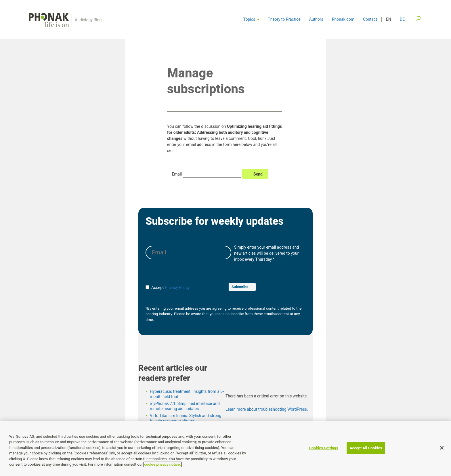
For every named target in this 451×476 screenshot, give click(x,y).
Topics (249, 19)
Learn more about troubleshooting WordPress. (267, 415)
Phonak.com (343, 19)
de (402, 19)
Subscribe (240, 292)
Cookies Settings (324, 448)
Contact (370, 19)
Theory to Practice (284, 19)
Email (177, 180)
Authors (316, 19)
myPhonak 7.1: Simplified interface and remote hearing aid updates (185, 412)
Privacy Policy (177, 293)
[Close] (442, 448)
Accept (155, 293)
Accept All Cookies (366, 448)
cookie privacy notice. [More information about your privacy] (163, 465)
